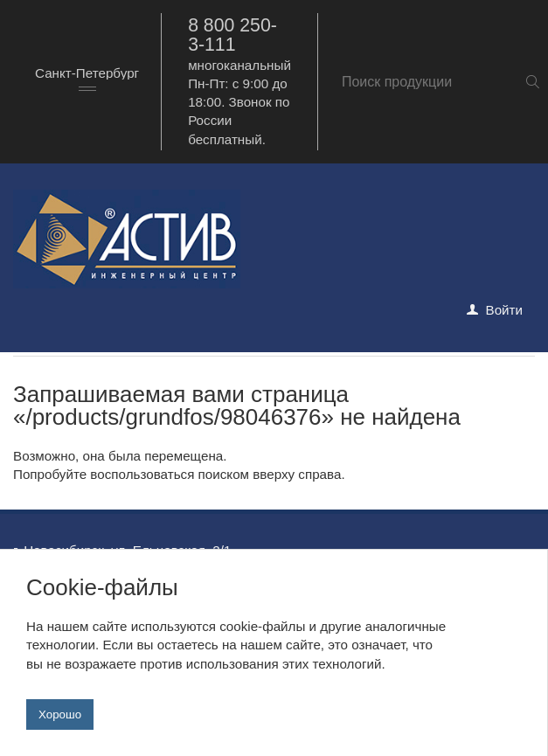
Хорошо (60, 714)
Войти (505, 310)
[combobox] (87, 82)
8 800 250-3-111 (232, 35)
